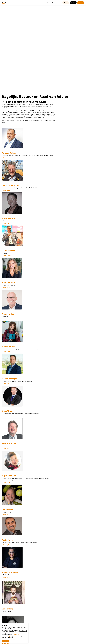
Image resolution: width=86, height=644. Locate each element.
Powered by (77, 640)
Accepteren (6, 641)
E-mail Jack (6, 298)
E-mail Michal (7, 266)
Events (54, 3)
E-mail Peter (6, 363)
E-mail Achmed (7, 72)
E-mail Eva (6, 564)
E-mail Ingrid (6, 397)
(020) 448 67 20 (60, 617)
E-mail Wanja (6, 202)
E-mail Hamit (6, 597)
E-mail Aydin (6, 459)
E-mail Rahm (6, 492)
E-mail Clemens (7, 170)
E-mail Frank (6, 234)
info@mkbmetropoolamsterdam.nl (65, 615)
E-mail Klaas (6, 331)
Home (43, 3)
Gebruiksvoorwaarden (47, 640)
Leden (59, 3)
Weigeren (13, 641)
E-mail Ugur (6, 528)
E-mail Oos (6, 429)
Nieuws (48, 3)
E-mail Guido (6, 105)
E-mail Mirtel (6, 138)
